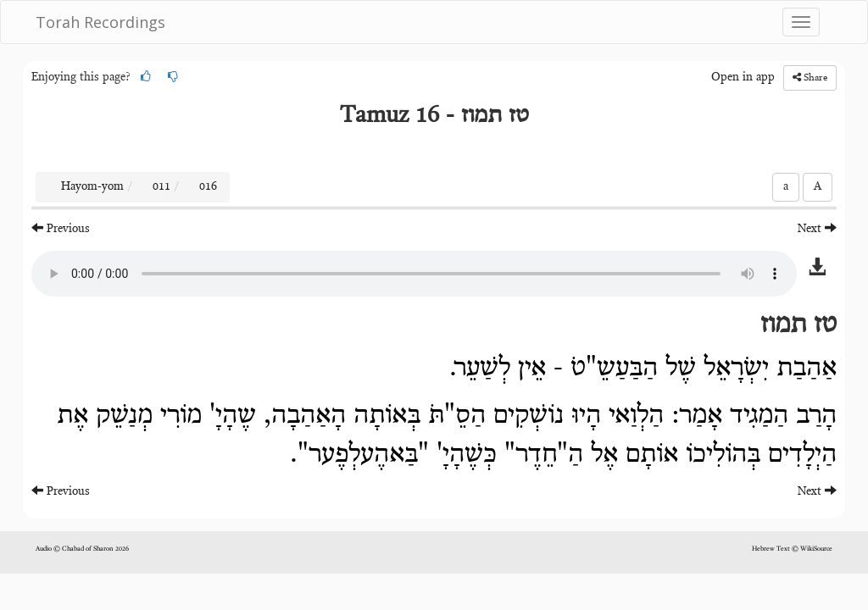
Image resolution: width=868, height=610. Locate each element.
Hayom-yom (92, 187)
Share (810, 78)
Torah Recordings (100, 22)
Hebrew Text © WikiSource (792, 549)
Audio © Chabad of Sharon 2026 (82, 549)
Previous (61, 228)
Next (817, 228)
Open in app (743, 78)
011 (161, 187)
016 (208, 187)
